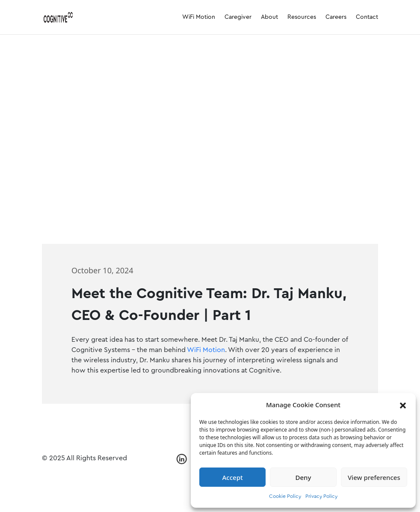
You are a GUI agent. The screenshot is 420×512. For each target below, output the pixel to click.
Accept (233, 477)
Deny (303, 477)
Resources (302, 17)
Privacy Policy (321, 496)
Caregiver (238, 17)
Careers (336, 17)
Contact (367, 17)
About (269, 17)
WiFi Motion (199, 17)
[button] (403, 405)
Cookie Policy (285, 496)
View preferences (374, 477)
